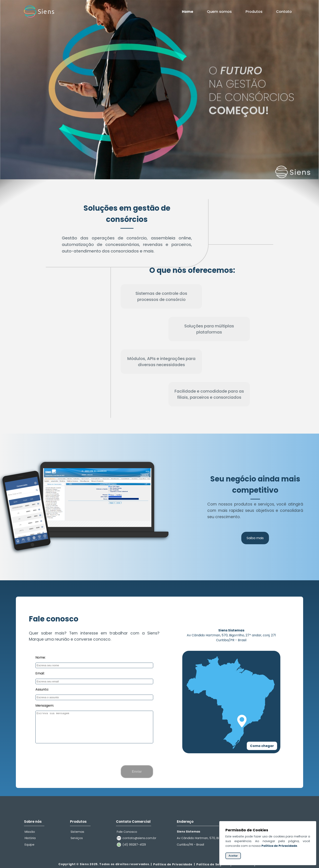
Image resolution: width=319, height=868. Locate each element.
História (30, 838)
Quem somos (219, 12)
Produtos (254, 12)
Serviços (77, 838)
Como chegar (262, 746)
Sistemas (77, 832)
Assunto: (42, 689)
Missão (30, 832)
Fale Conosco (127, 832)
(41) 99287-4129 (134, 845)
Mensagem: (45, 706)
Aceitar (233, 856)
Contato (284, 12)
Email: (40, 673)
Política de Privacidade (173, 864)
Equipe (29, 845)
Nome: (40, 657)
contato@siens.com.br (139, 838)
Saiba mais (255, 538)
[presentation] (94, 754)
